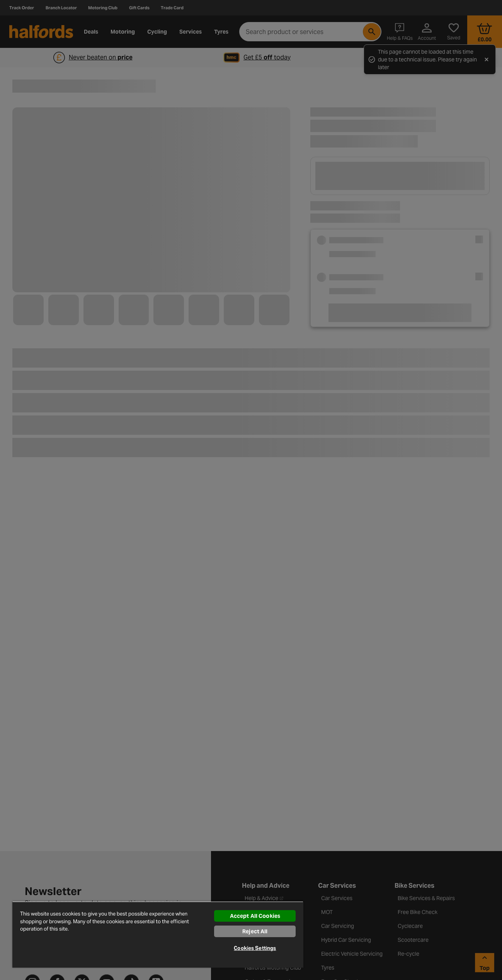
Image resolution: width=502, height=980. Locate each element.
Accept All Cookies (255, 916)
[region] (158, 934)
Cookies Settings (255, 948)
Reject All (255, 931)
